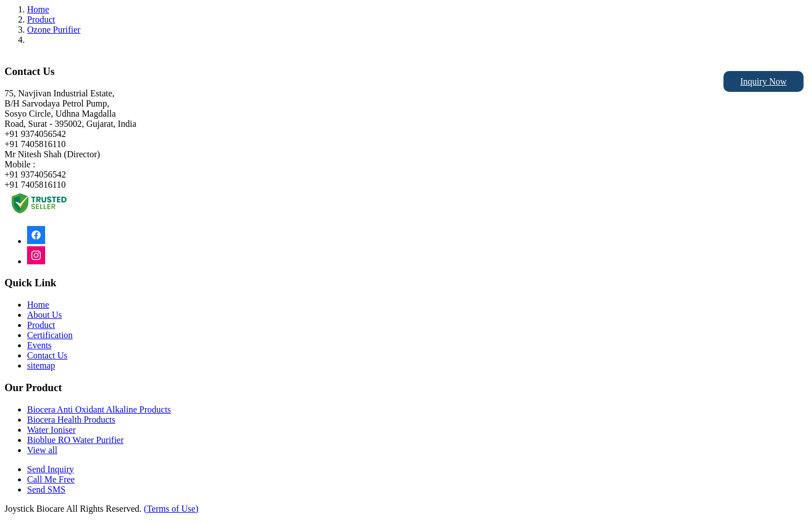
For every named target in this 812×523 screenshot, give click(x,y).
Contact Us (47, 355)
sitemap (41, 365)
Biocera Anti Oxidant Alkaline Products (99, 409)
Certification (50, 335)
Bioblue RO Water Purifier (75, 440)
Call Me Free (51, 479)
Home (38, 9)
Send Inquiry (50, 469)
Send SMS (46, 489)
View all (42, 450)
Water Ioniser (51, 430)
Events (39, 345)
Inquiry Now (764, 81)
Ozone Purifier (54, 30)
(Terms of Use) (171, 509)
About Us (45, 315)
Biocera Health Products (71, 420)
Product (41, 19)
